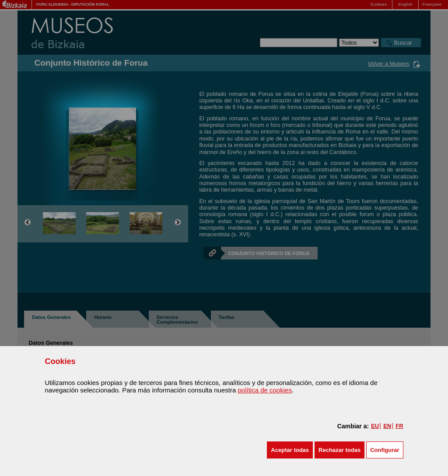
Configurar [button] (385, 450)
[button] (290, 450)
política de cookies (264, 390)
